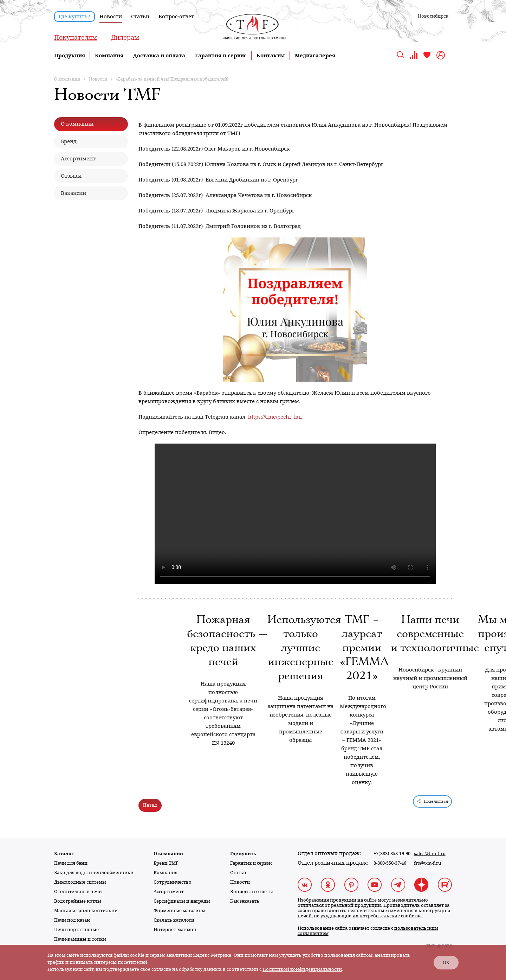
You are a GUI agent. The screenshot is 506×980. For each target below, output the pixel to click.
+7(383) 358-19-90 (392, 854)
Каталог (64, 854)
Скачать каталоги (174, 920)
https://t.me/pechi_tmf (275, 417)
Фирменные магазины (180, 911)
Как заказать (245, 901)
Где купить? (74, 17)
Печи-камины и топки (80, 939)
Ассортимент (169, 892)
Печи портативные (76, 930)
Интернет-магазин (175, 930)
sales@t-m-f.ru (430, 854)
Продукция (70, 56)
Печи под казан (72, 920)
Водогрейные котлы (78, 901)
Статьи (140, 17)
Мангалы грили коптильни (86, 911)
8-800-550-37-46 (390, 863)
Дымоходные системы (80, 882)
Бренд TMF (166, 863)
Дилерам (125, 37)
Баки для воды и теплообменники (94, 873)
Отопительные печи (78, 892)
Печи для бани (71, 863)
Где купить (243, 854)
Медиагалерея (315, 56)
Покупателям (76, 37)
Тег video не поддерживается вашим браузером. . (295, 514)
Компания (109, 56)
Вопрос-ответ (176, 17)
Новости (111, 17)
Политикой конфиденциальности (302, 969)
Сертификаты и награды (182, 901)
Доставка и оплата (159, 56)
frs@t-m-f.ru (427, 863)
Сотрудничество (173, 882)
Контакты (271, 56)
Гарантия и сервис (221, 56)
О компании (168, 854)
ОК (446, 963)
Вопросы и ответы (252, 892)
